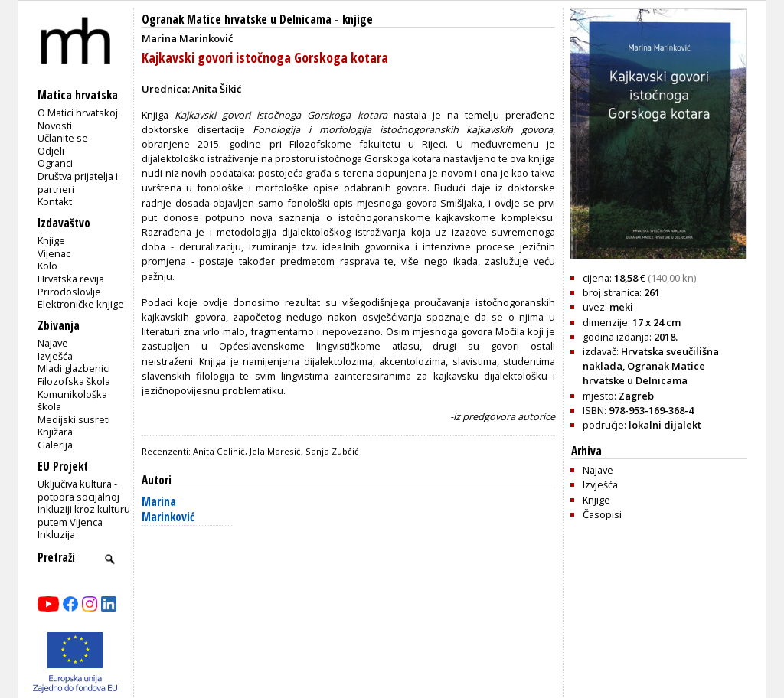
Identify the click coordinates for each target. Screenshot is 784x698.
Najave (53, 343)
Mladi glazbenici (74, 368)
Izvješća (55, 356)
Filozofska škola (74, 381)
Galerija (55, 445)
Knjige (51, 240)
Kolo (47, 266)
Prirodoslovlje (69, 292)
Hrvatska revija (71, 279)
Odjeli (51, 151)
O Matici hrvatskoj (78, 113)
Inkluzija (56, 534)
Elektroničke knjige (81, 304)
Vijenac (54, 253)
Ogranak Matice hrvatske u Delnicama (237, 20)
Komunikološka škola (72, 401)
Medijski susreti (74, 419)
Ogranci (55, 163)
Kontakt (55, 201)
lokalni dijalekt (665, 425)
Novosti (55, 126)
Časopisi (602, 514)
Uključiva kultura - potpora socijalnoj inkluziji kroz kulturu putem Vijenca (84, 503)
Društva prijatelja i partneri (78, 183)
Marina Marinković (168, 509)
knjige (358, 20)
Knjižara (55, 432)
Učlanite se (63, 138)
